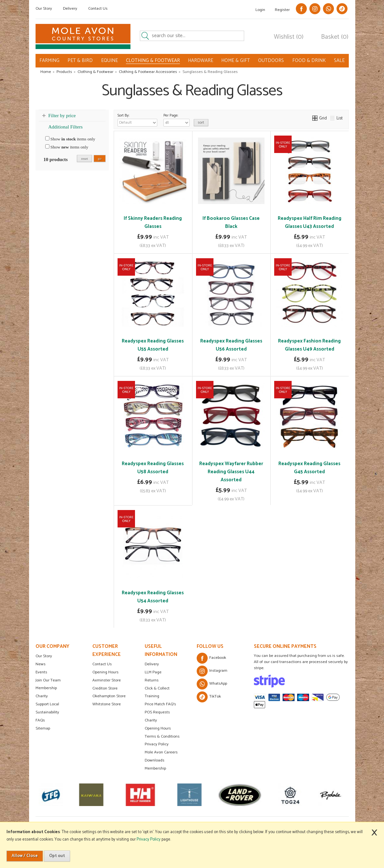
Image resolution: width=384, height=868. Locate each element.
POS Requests (157, 712)
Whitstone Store (107, 704)
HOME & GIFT (236, 61)
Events (41, 672)
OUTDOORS (271, 61)
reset (84, 158)
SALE (339, 61)
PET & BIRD (80, 61)
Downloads (155, 760)
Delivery (70, 9)
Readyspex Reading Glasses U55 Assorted (153, 345)
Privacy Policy (157, 744)
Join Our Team (48, 680)
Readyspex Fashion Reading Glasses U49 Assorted (309, 345)
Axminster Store (107, 680)
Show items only (70, 139)
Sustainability (47, 712)
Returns (152, 680)
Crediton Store (105, 688)
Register (282, 10)
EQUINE (109, 61)
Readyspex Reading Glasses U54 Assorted (153, 597)
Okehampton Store (109, 696)
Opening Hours (105, 672)
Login (260, 10)
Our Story (44, 9)
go (100, 158)
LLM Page (153, 672)
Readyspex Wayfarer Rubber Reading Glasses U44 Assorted (231, 472)
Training (152, 696)
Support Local (47, 704)
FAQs (40, 720)
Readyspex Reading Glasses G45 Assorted (309, 468)
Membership (46, 688)
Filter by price (62, 116)
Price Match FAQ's (160, 704)
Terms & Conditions (162, 736)
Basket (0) (335, 37)
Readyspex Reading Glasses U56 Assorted (231, 345)
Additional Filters (66, 127)
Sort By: (137, 119)
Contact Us (98, 9)
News (41, 664)
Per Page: (176, 119)
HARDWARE (201, 61)
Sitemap (43, 728)
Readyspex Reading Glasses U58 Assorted (153, 468)
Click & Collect (157, 688)
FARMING (49, 61)
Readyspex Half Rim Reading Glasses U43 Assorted (310, 222)
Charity (42, 696)
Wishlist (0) (289, 37)
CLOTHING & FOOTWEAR (153, 61)
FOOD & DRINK (309, 61)
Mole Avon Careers (161, 752)
